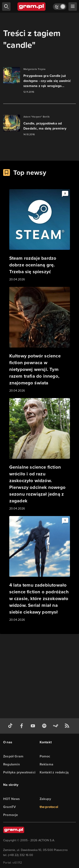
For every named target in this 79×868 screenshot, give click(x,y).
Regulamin (11, 764)
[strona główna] (32, 7)
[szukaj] (6, 7)
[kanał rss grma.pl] (68, 726)
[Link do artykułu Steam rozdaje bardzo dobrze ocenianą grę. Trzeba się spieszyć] (40, 235)
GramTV (9, 807)
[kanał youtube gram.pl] (34, 726)
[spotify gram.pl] (45, 726)
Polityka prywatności (19, 772)
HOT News (12, 799)
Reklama (46, 764)
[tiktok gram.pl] (11, 726)
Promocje (11, 815)
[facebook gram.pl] (23, 726)
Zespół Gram (13, 756)
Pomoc (45, 756)
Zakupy (45, 799)
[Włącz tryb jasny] (60, 7)
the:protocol (49, 807)
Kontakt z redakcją (54, 772)
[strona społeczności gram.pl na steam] (56, 726)
